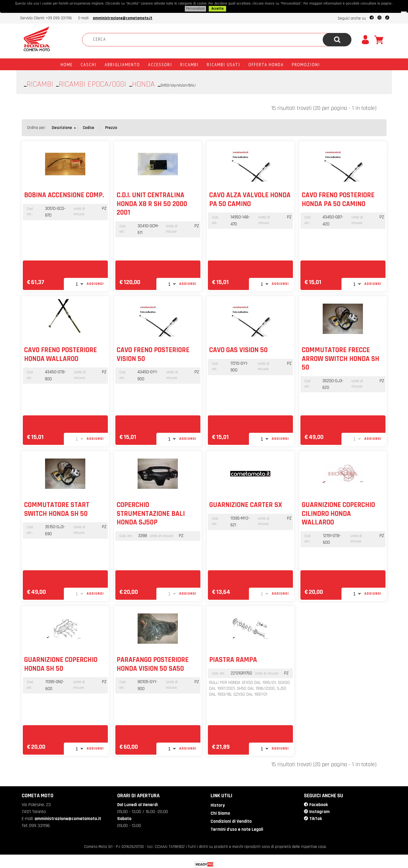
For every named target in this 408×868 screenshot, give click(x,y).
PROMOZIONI (306, 64)
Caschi (89, 64)
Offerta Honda (266, 64)
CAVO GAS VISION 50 (238, 349)
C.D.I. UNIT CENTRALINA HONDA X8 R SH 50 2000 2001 (152, 203)
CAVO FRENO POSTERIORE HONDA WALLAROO (60, 354)
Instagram (319, 811)
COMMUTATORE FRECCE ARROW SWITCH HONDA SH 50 (341, 358)
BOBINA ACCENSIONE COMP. (64, 195)
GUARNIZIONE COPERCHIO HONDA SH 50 (61, 664)
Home (67, 64)
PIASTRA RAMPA (233, 659)
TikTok (316, 818)
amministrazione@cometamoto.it (123, 18)
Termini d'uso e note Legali (237, 828)
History (217, 804)
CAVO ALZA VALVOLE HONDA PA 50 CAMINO (250, 199)
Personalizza (195, 8)
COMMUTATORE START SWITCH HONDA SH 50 (57, 509)
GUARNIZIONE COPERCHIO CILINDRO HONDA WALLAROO (338, 513)
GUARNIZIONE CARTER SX (246, 504)
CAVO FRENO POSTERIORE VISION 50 (153, 354)
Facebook (318, 804)
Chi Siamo (220, 812)
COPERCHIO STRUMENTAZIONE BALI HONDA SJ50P (151, 513)
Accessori (160, 64)
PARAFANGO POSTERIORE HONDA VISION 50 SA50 (153, 664)
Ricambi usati (224, 64)
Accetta (217, 8)
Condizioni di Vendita (231, 820)
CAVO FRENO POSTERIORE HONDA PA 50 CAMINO (338, 199)
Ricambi (190, 64)
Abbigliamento (122, 64)
